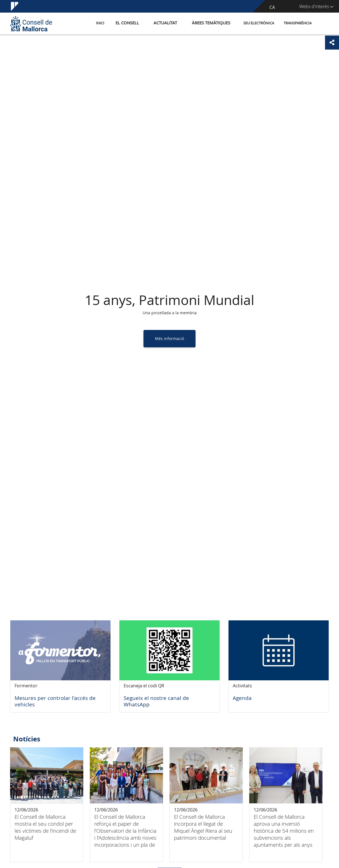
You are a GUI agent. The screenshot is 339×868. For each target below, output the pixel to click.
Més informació (170, 338)
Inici (114, 23)
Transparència (298, 23)
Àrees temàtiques (213, 23)
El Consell (138, 23)
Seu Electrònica (259, 23)
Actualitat (172, 23)
